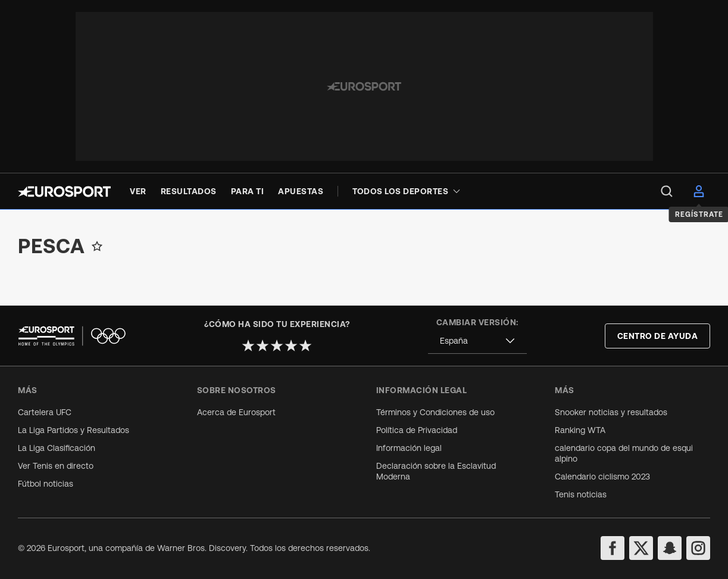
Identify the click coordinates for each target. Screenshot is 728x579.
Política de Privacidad (417, 430)
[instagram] (698, 548)
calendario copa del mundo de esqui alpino (624, 453)
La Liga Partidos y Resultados (74, 430)
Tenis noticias (581, 494)
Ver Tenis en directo (56, 466)
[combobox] (477, 341)
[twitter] (641, 548)
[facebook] (613, 548)
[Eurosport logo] (64, 192)
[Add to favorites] (97, 246)
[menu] (667, 191)
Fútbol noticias (46, 484)
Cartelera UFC (45, 412)
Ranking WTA (580, 430)
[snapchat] (670, 548)
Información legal (409, 448)
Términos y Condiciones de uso (435, 412)
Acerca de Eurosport (236, 412)
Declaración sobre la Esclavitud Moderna (436, 471)
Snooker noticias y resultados (611, 412)
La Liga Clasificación (57, 448)
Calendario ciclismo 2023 (602, 477)
